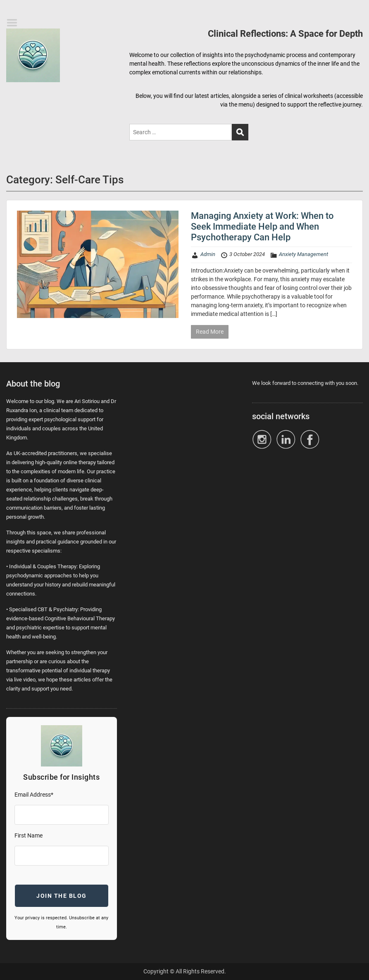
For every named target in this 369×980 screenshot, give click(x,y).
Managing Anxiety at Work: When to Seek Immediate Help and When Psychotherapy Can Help (262, 227)
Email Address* (34, 795)
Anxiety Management (304, 254)
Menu (15, 23)
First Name (29, 835)
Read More (210, 332)
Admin (208, 254)
